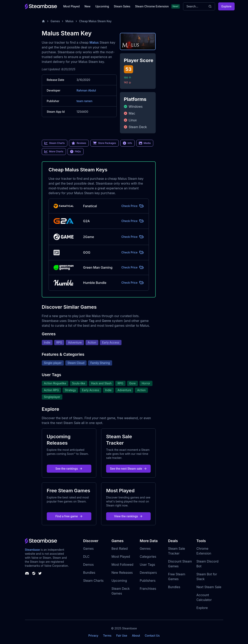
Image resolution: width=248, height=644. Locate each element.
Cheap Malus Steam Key (95, 21)
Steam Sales (122, 6)
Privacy (93, 635)
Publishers (148, 581)
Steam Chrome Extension (152, 6)
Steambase (32, 550)
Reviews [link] (79, 143)
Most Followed (123, 565)
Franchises (148, 589)
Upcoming (102, 6)
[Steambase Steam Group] (34, 573)
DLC (86, 557)
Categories (148, 557)
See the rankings (69, 469)
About (136, 635)
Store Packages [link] (104, 143)
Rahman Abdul (86, 90)
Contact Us (152, 635)
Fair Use (122, 635)
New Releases (122, 573)
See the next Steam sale (128, 469)
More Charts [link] (54, 152)
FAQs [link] (76, 152)
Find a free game (69, 516)
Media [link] (145, 143)
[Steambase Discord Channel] (27, 573)
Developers (148, 573)
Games (55, 21)
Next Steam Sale (209, 587)
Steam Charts (93, 581)
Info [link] (127, 143)
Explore (226, 6)
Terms (107, 635)
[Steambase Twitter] (40, 573)
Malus (69, 21)
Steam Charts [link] (55, 143)
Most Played (72, 6)
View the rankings (128, 516)
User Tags (147, 565)
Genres (145, 549)
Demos (88, 565)
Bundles (89, 573)
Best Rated (120, 549)
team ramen (85, 101)
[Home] (43, 21)
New (88, 6)
